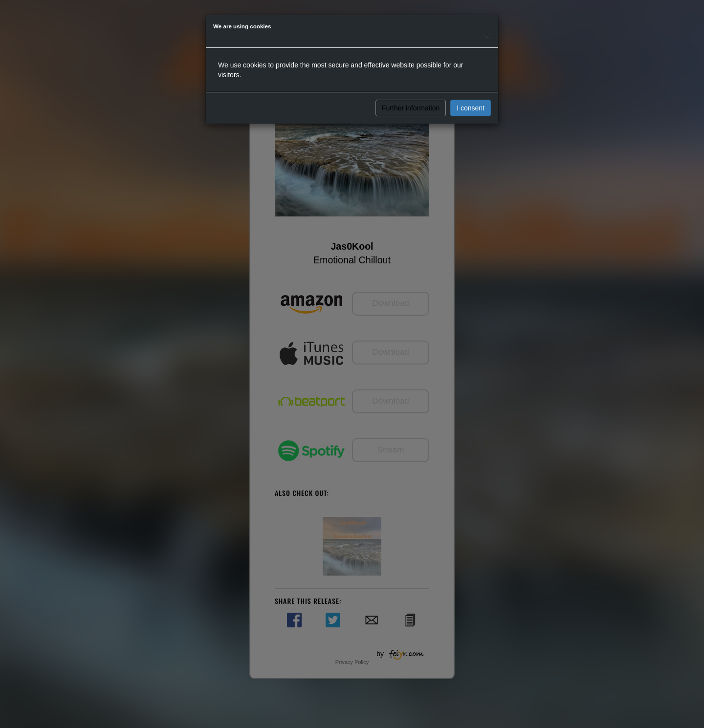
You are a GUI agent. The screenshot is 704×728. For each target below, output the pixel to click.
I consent (471, 108)
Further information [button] (411, 108)
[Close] (488, 35)
